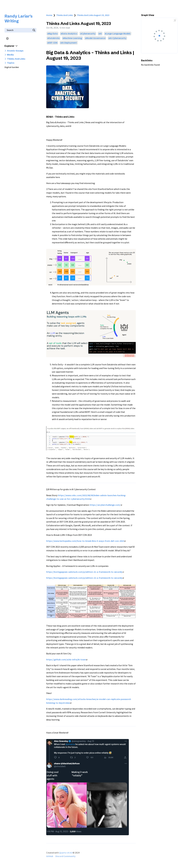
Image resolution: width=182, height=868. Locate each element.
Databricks (54, 38)
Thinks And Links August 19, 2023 (93, 15)
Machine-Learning (73, 38)
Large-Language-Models (118, 34)
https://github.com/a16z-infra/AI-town (67, 659)
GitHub (50, 856)
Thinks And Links (65, 15)
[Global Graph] (175, 20)
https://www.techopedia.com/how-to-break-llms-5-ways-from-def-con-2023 (86, 541)
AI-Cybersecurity (118, 38)
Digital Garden (12, 67)
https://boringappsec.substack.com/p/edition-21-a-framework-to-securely (85, 572)
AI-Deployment (69, 43)
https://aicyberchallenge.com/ (106, 505)
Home (49, 15)
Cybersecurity (89, 34)
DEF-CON (53, 43)
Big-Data (53, 34)
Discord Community (65, 856)
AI (101, 34)
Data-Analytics (70, 34)
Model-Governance (96, 38)
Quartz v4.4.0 (66, 853)
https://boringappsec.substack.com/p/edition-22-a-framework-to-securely (85, 578)
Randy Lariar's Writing (19, 19)
